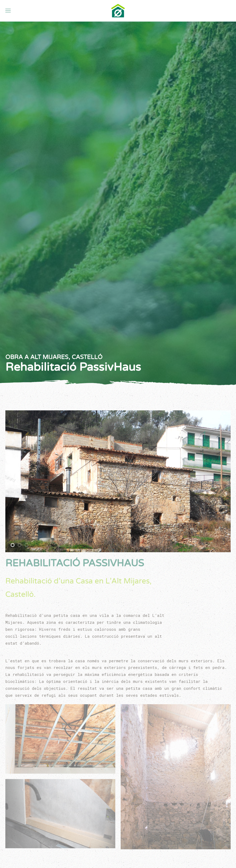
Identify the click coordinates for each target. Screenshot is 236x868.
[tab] (13, 545)
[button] (8, 11)
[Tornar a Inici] (118, 11)
